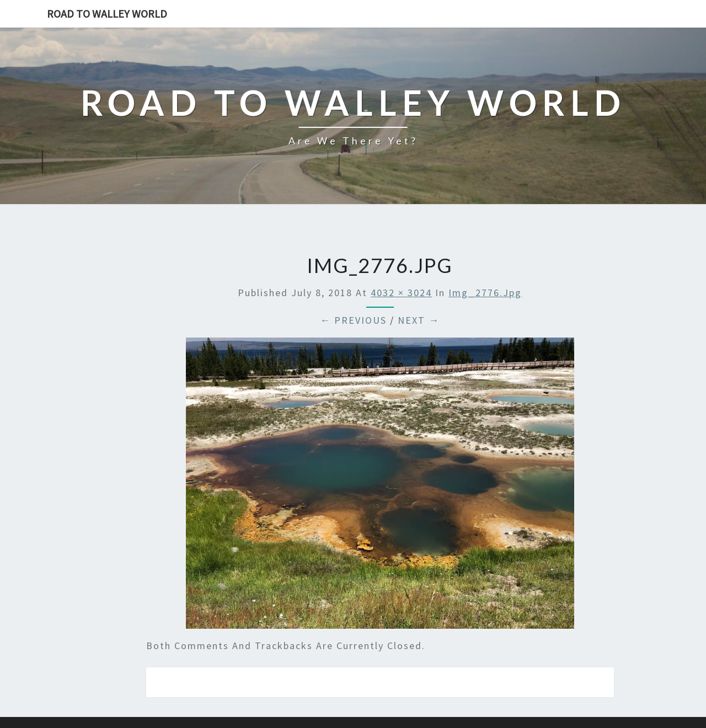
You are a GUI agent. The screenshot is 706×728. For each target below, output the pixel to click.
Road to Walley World (107, 14)
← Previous (353, 320)
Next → (419, 320)
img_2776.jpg (485, 293)
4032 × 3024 (401, 293)
